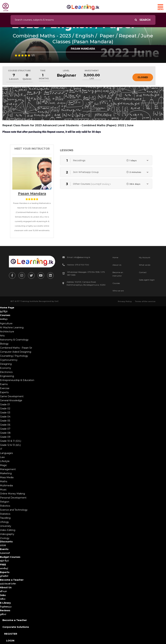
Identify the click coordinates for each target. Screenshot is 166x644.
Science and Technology (14, 510)
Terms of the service (145, 301)
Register (11, 634)
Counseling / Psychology (14, 356)
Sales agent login (147, 280)
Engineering (7, 376)
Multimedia (6, 486)
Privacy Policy (125, 301)
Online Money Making (12, 494)
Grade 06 (5, 425)
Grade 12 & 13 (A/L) (10, 445)
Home (115, 257)
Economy (6, 368)
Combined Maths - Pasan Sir (16, 348)
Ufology (4, 522)
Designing (6, 364)
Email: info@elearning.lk (79, 257)
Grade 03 (5, 413)
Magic (3, 465)
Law (2, 457)
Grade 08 (5, 433)
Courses (116, 283)
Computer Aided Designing (16, 352)
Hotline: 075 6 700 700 (78, 265)
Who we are (118, 291)
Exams (4, 384)
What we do (145, 265)
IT (1, 449)
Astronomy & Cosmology (14, 340)
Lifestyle (5, 461)
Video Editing (8, 530)
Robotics (5, 506)
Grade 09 (5, 437)
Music (3, 490)
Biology (4, 344)
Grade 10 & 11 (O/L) (11, 441)
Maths (4, 481)
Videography (7, 534)
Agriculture (6, 323)
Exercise (5, 388)
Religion (5, 502)
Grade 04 (5, 417)
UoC (56, 301)
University (6, 526)
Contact (143, 272)
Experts (4, 392)
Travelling (5, 518)
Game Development (12, 396)
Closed (143, 77)
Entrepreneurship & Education (17, 380)
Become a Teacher (15, 620)
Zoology (5, 538)
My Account (145, 257)
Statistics (5, 514)
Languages (6, 453)
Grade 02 (5, 409)
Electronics (6, 372)
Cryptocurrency (9, 360)
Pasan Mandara (32, 194)
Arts (2, 336)
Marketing (6, 473)
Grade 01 (5, 404)
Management (8, 469)
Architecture (7, 332)
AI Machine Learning (12, 328)
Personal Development (13, 498)
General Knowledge (11, 400)
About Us (117, 265)
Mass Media (7, 477)
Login (10, 641)
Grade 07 (5, 429)
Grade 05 (5, 421)
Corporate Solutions (16, 627)
